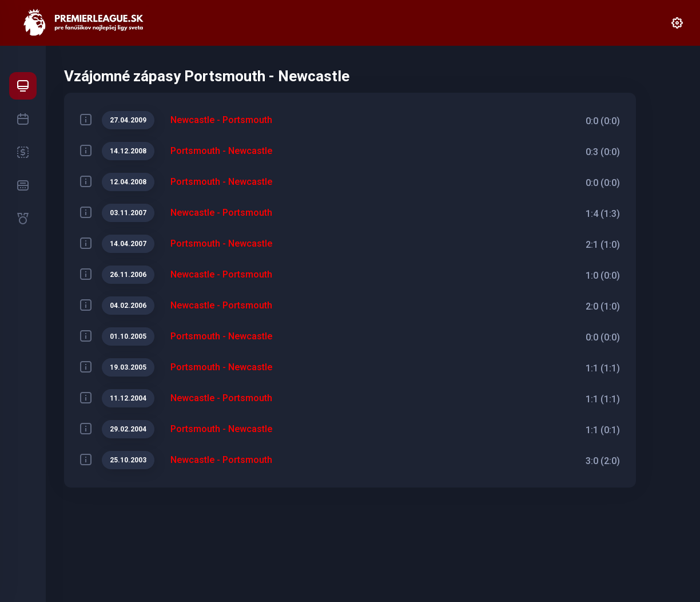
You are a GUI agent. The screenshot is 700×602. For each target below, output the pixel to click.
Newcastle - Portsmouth (221, 120)
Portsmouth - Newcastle (221, 151)
